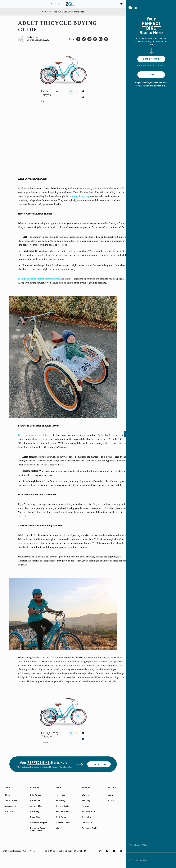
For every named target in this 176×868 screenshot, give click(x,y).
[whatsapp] (101, 39)
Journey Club (36, 806)
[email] (106, 39)
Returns (86, 806)
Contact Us (87, 823)
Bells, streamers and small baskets (35, 435)
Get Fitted (35, 800)
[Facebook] (114, 851)
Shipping (86, 800)
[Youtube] (121, 851)
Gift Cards (9, 811)
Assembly (86, 817)
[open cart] (121, 4)
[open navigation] (5, 4)
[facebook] (78, 39)
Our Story (35, 811)
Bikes (7, 795)
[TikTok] (107, 851)
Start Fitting (99, 764)
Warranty (86, 795)
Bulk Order (61, 817)
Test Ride (61, 795)
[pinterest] (95, 39)
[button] (46, 101)
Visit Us (60, 828)
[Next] (123, 12)
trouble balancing (80, 196)
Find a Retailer (63, 811)
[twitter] (84, 39)
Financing (61, 800)
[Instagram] (100, 851)
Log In (111, 795)
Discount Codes (63, 823)
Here (82, 12)
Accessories (10, 806)
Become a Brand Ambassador (38, 829)
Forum (111, 800)
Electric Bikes (11, 800)
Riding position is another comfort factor (38, 279)
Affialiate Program (39, 823)
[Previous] (3, 12)
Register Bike (88, 811)
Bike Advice (36, 795)
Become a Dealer (90, 828)
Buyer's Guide (63, 806)
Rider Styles (36, 817)
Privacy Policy (29, 851)
